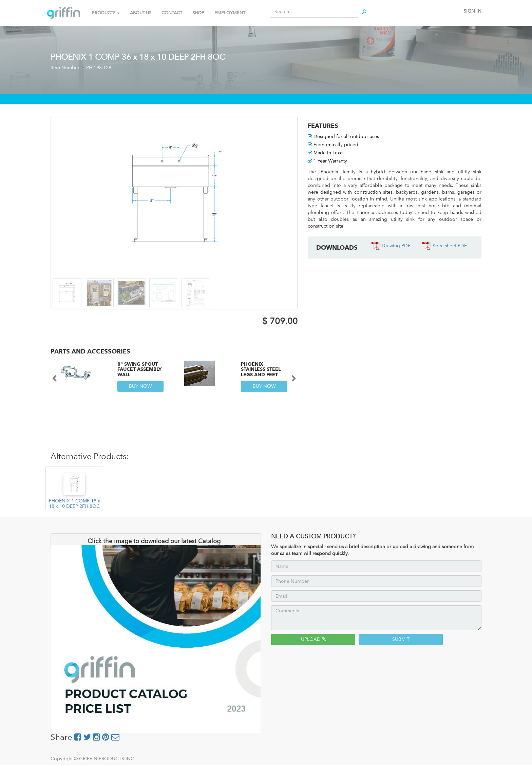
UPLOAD (313, 639)
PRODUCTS (106, 13)
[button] (57, 375)
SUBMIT (401, 639)
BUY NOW (140, 386)
